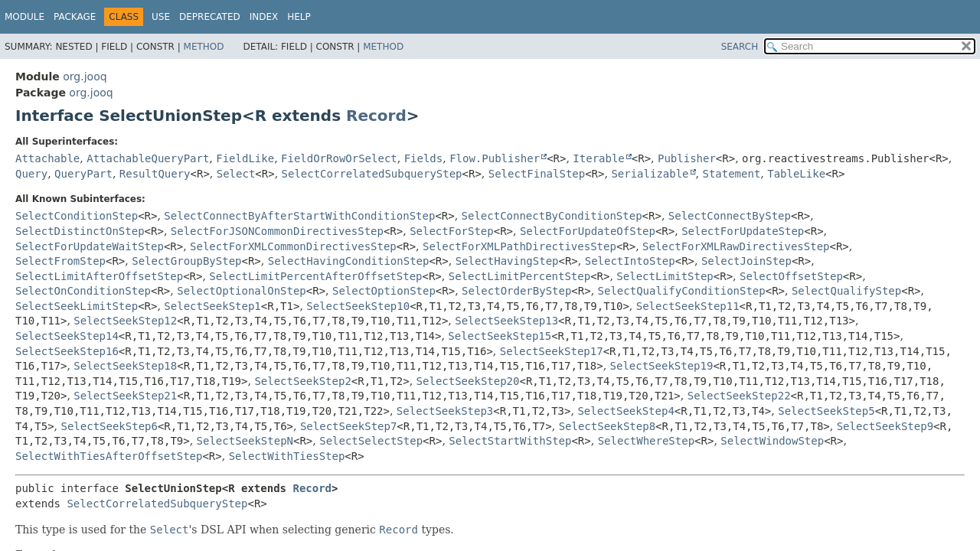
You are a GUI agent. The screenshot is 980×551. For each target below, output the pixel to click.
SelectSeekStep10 (358, 306)
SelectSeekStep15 (500, 336)
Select (236, 174)
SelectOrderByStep (516, 291)
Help (299, 17)
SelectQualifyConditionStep (682, 291)
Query (31, 174)
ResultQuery (155, 174)
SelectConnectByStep (730, 216)
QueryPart (83, 174)
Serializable (650, 174)
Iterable (598, 158)
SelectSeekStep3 (445, 411)
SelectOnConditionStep (83, 291)
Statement (731, 174)
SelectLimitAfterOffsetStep (99, 276)
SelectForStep (452, 231)
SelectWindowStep (772, 441)
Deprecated (210, 17)
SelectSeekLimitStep (77, 306)
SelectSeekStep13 (506, 321)
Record (376, 116)
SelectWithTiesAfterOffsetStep (109, 456)
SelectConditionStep (77, 216)
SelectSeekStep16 (67, 351)
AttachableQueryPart (148, 158)
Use (161, 17)
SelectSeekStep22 (739, 396)
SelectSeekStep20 (468, 381)
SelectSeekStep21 (125, 396)
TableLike (796, 174)
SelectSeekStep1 (212, 306)
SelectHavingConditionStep (349, 261)
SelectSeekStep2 (302, 381)
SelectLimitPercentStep (519, 276)
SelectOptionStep (384, 291)
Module (24, 17)
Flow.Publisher (495, 158)
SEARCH (740, 47)
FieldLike (245, 158)
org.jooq (85, 77)
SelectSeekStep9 (885, 426)
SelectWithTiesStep (287, 456)
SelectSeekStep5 (826, 411)
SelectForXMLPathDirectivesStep (519, 246)
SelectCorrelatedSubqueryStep (372, 174)
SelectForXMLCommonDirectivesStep (293, 246)
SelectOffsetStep (791, 276)
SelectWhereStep (646, 441)
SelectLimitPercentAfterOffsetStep (315, 276)
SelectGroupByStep (186, 261)
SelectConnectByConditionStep (552, 216)
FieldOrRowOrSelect (339, 158)
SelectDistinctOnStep (80, 231)
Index (264, 17)
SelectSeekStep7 (348, 426)
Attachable (47, 158)
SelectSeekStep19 (662, 366)
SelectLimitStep (665, 276)
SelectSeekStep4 (626, 411)
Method (204, 47)
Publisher (687, 158)
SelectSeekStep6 (109, 426)
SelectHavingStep (507, 261)
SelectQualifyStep (846, 291)
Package (75, 17)
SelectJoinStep (746, 261)
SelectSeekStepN (245, 441)
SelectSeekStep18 (125, 366)
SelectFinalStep (537, 174)
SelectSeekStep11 (688, 306)
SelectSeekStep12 (125, 321)
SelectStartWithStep (510, 441)
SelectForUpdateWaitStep (90, 246)
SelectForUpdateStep (743, 231)
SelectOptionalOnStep (242, 291)
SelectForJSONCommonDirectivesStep (277, 231)
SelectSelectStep (371, 441)
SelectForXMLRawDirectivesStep (736, 246)
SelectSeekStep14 (67, 336)
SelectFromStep (60, 261)
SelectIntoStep (630, 261)
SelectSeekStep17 (552, 351)
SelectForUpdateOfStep (588, 231)
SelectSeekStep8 (607, 426)
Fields (424, 158)
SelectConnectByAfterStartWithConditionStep (299, 216)
